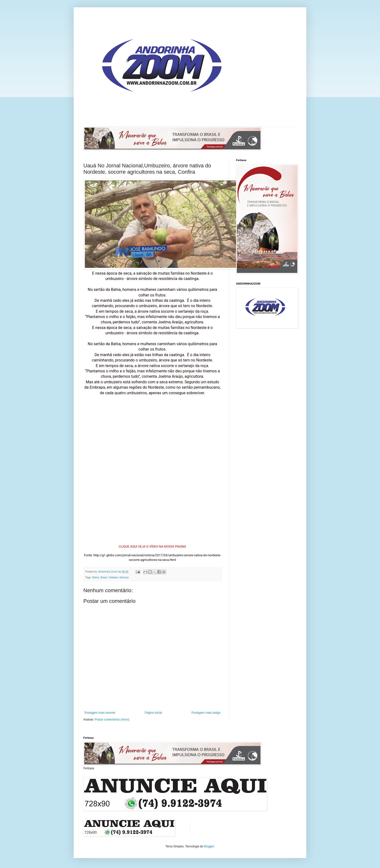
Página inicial (153, 713)
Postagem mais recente (100, 713)
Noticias (124, 577)
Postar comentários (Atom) (112, 720)
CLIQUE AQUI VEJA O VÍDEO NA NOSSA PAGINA (152, 546)
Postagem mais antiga (206, 713)
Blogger (209, 846)
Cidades (113, 577)
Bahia (96, 577)
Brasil (104, 577)
